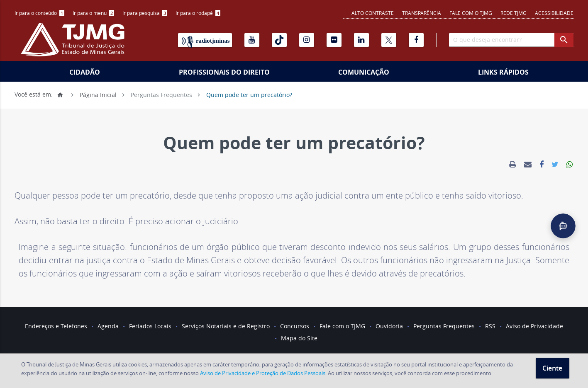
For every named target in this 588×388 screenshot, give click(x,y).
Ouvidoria (389, 326)
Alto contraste (373, 13)
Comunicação (364, 72)
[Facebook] (416, 40)
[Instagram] (307, 40)
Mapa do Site (299, 338)
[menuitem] (39, 13)
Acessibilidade (554, 13)
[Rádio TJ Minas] (205, 40)
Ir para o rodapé (198, 13)
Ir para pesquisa (145, 13)
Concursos (295, 326)
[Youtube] (252, 40)
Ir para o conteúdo (39, 13)
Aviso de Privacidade (534, 326)
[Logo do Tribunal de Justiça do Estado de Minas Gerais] (75, 44)
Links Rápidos (503, 72)
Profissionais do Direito (224, 72)
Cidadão (85, 72)
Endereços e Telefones (56, 326)
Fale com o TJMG (471, 13)
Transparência (422, 13)
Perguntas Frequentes (161, 94)
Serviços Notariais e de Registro (226, 326)
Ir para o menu (93, 13)
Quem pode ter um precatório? (249, 94)
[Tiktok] (279, 40)
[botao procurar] (564, 40)
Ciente (552, 368)
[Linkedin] (361, 40)
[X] (389, 40)
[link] (513, 165)
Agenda (108, 326)
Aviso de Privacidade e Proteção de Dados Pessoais (263, 373)
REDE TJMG (514, 13)
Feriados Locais (150, 326)
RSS (490, 326)
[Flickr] (334, 40)
